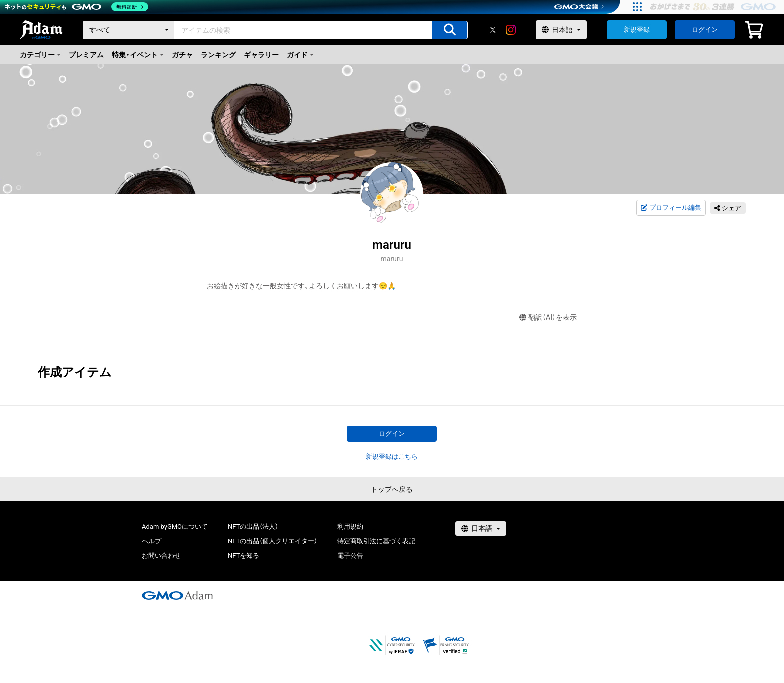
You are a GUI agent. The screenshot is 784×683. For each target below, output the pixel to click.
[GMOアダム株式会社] (177, 595)
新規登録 (637, 30)
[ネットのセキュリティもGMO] (77, 7)
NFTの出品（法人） (253, 527)
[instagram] (511, 30)
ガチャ (182, 55)
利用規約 (350, 527)
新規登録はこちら (392, 457)
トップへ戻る (392, 489)
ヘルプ (152, 541)
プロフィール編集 (671, 208)
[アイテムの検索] (450, 30)
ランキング (218, 55)
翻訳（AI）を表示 (548, 318)
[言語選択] (561, 30)
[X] (493, 30)
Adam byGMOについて (175, 527)
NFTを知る (244, 556)
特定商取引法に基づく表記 (376, 541)
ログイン (705, 30)
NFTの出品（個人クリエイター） (273, 541)
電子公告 (350, 556)
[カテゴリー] (129, 30)
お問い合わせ (161, 556)
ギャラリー (261, 55)
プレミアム (86, 55)
